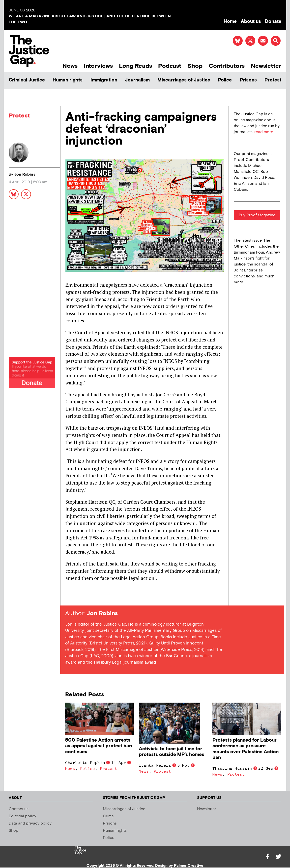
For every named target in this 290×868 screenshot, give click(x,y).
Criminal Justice (27, 80)
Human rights (68, 80)
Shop (195, 66)
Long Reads (135, 66)
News (70, 66)
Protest (273, 80)
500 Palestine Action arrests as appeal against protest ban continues (99, 746)
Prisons (248, 80)
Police (225, 80)
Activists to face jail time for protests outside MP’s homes (172, 752)
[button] (276, 41)
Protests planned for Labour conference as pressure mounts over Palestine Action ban (246, 749)
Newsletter (266, 66)
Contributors (227, 66)
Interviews (98, 66)
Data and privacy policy (30, 823)
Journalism (137, 80)
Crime (108, 816)
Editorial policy (22, 816)
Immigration (104, 80)
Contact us (19, 809)
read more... (265, 132)
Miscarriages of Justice (184, 80)
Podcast (170, 66)
